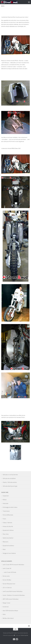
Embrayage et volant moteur (10, 507)
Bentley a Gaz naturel (8, 618)
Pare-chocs (6, 534)
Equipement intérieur (8, 530)
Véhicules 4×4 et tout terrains (10, 475)
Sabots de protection (8, 538)
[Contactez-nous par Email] (14, 639)
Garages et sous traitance (9, 553)
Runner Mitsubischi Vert (9, 584)
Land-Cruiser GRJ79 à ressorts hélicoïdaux (13, 565)
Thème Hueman (24, 635)
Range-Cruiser (6, 603)
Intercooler (6, 503)
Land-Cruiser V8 (7, 568)
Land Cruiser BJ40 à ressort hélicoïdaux (13, 591)
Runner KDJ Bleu (7, 580)
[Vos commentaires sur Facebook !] (17, 639)
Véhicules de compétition (9, 478)
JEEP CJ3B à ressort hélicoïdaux (11, 599)
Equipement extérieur (8, 546)
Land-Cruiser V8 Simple (10, 572)
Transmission (6, 511)
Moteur (5, 500)
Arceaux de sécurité (8, 526)
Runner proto (6, 576)
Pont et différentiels (8, 515)
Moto (4, 549)
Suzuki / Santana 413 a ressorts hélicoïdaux (14, 595)
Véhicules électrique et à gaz (10, 486)
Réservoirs (5, 542)
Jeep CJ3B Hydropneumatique (10, 611)
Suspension (6, 496)
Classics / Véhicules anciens (10, 482)
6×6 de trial (6, 607)
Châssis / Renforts (7, 523)
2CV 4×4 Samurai (7, 588)
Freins (4, 519)
